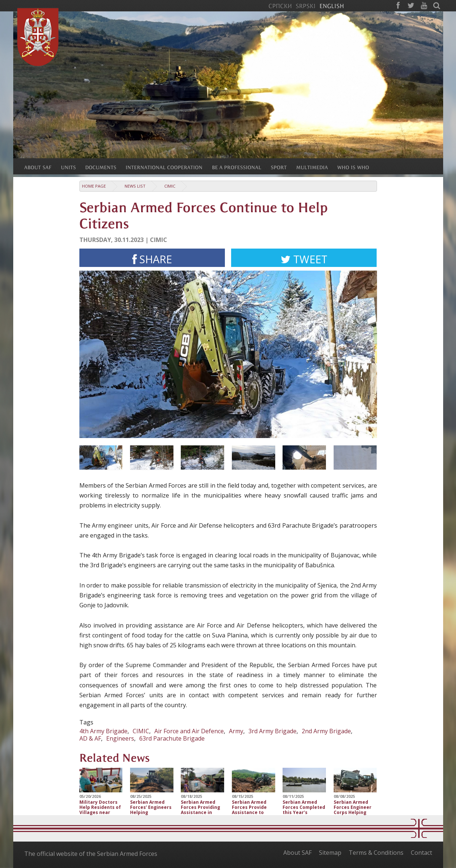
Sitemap (330, 853)
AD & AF (90, 738)
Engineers (120, 738)
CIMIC (170, 186)
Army (236, 731)
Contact (421, 853)
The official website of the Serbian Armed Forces (91, 854)
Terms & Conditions (376, 853)
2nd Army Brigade (326, 731)
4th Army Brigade (103, 731)
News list (135, 186)
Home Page (94, 186)
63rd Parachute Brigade (172, 738)
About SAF (297, 853)
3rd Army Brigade (272, 731)
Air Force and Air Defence (189, 731)
